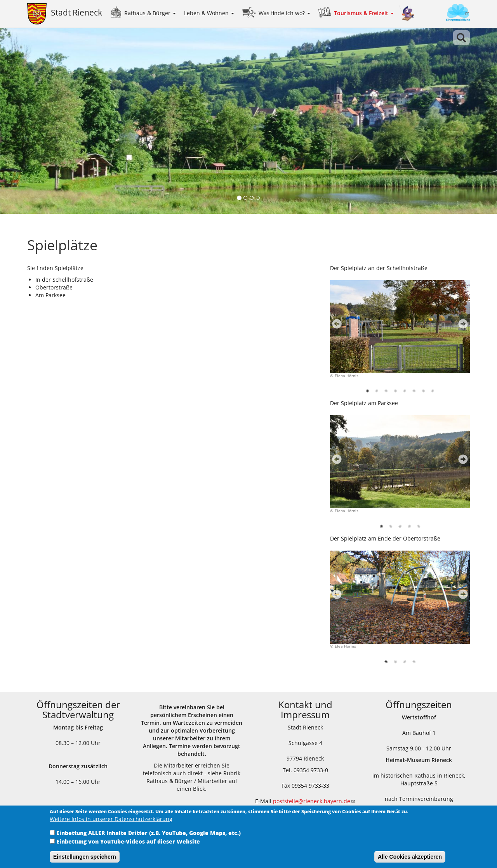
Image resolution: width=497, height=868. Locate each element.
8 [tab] (434, 392)
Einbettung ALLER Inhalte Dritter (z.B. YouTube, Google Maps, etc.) (149, 833)
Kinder (407, 13)
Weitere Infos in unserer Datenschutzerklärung (111, 819)
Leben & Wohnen (209, 13)
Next (461, 326)
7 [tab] (424, 392)
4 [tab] (396, 392)
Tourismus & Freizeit (364, 13)
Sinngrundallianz (445, 13)
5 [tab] (406, 392)
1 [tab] (368, 392)
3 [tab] (387, 392)
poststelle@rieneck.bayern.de (314, 801)
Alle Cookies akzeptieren (410, 857)
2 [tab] (378, 392)
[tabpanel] (400, 334)
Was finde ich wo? (284, 13)
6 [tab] (415, 392)
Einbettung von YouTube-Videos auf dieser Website (128, 841)
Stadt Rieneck (76, 12)
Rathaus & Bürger (150, 13)
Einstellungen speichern (85, 857)
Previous (335, 326)
